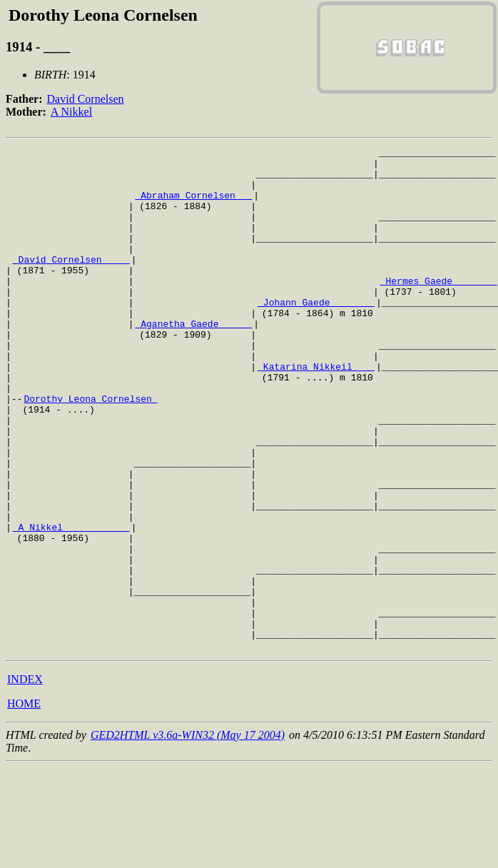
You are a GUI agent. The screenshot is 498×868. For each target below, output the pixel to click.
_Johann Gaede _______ (316, 334)
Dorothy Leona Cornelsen (90, 450)
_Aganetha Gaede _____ (193, 360)
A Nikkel (71, 112)
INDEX (25, 780)
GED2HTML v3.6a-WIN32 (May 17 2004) (188, 836)
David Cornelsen (86, 99)
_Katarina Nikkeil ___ (316, 411)
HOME (24, 804)
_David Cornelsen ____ (71, 283)
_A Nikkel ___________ (71, 604)
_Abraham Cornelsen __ (193, 206)
